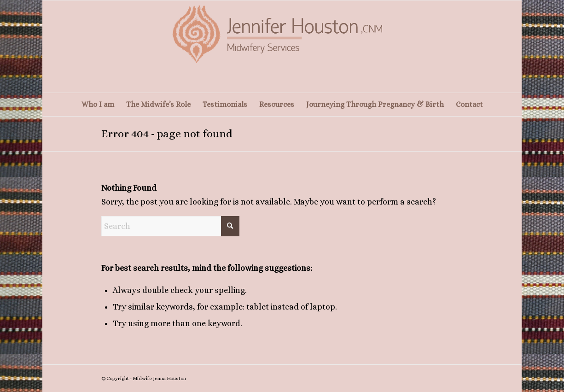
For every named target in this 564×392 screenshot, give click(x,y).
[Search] (170, 226)
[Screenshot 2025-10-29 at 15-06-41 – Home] (282, 47)
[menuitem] (98, 105)
